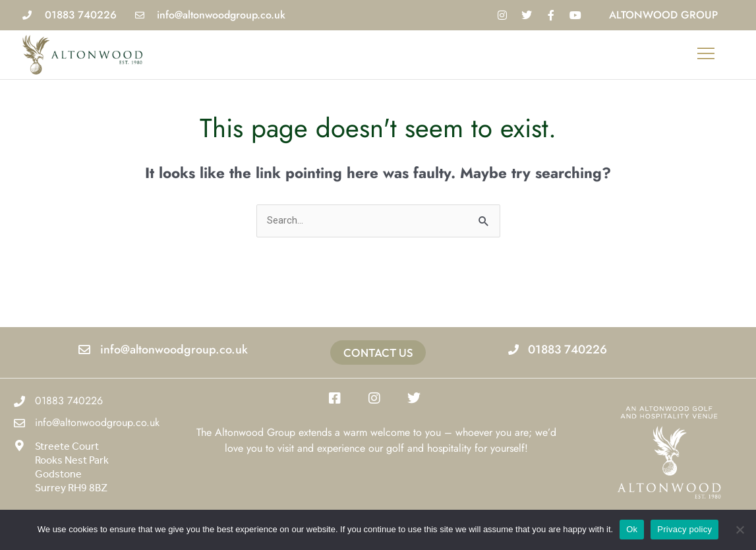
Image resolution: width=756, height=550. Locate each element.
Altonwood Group (663, 15)
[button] (706, 55)
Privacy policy (684, 529)
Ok (632, 529)
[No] (740, 530)
